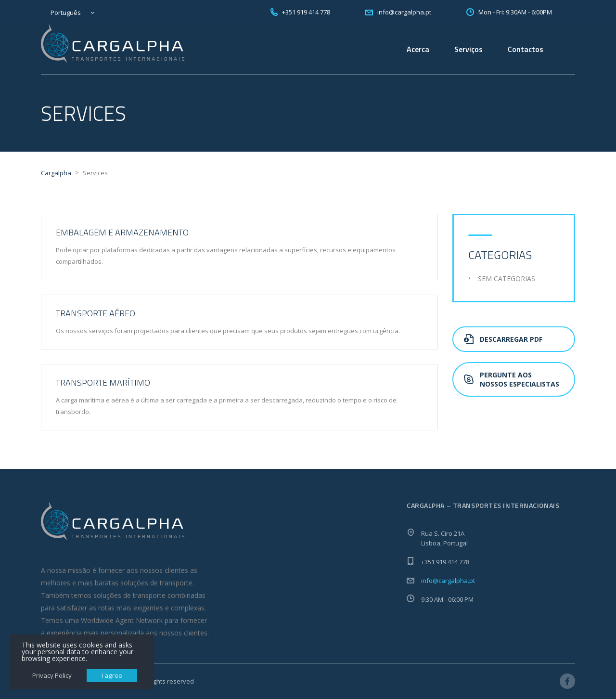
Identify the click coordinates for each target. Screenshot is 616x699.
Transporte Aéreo (96, 313)
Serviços (468, 49)
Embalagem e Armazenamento (122, 232)
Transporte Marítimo (103, 382)
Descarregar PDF (503, 339)
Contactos (526, 49)
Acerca (418, 49)
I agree (112, 675)
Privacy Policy (52, 675)
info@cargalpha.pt (448, 581)
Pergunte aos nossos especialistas (512, 379)
